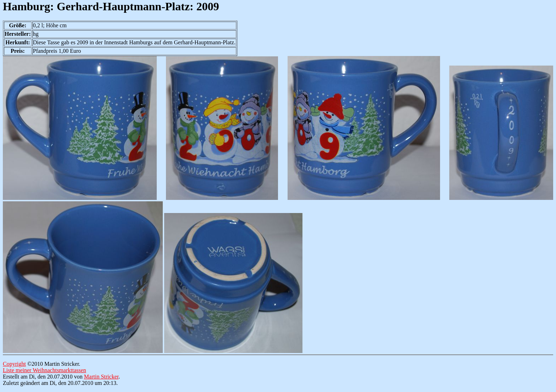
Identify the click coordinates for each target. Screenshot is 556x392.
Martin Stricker (101, 377)
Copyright (14, 364)
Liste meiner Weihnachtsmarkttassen (45, 370)
